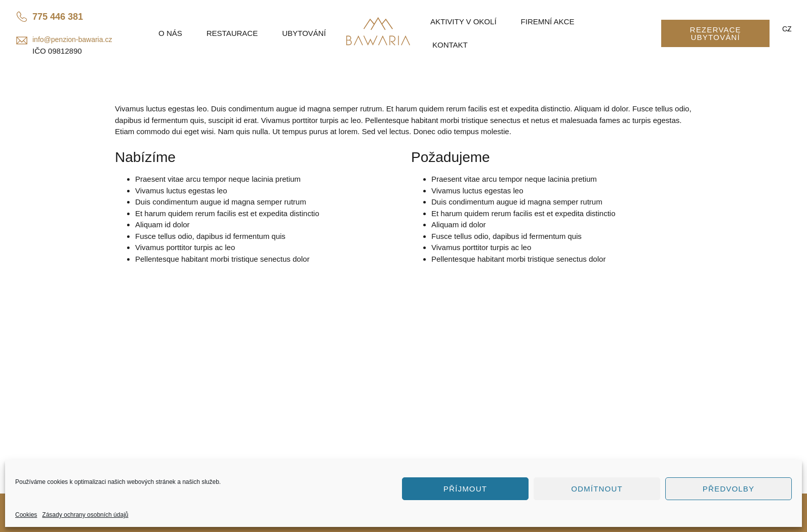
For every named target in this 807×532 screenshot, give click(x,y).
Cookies (26, 515)
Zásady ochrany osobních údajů (85, 515)
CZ (786, 29)
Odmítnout (597, 489)
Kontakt (450, 45)
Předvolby (729, 489)
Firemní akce (548, 22)
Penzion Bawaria (152, 406)
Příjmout (465, 489)
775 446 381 (58, 17)
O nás (170, 33)
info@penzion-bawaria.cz (72, 39)
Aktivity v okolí (463, 22)
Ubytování (304, 33)
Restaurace (232, 33)
